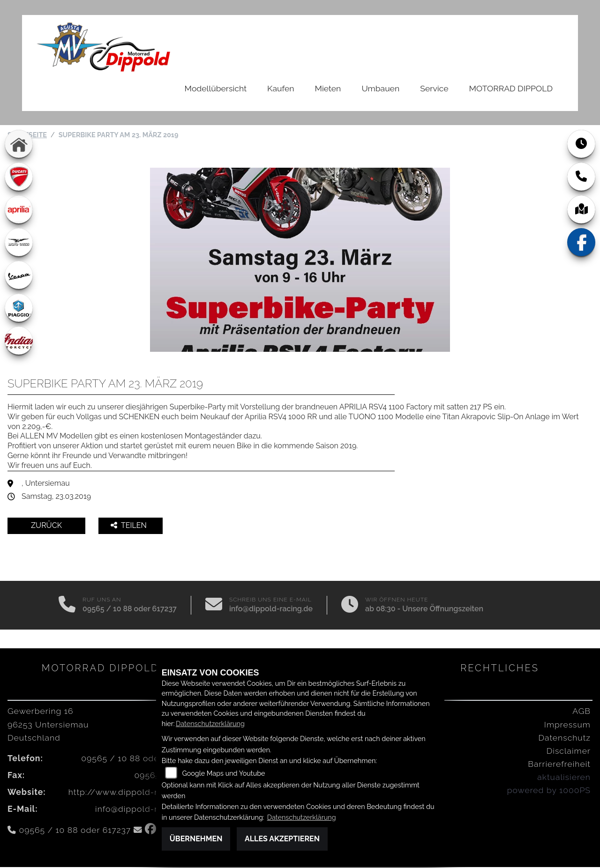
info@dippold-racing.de (271, 610)
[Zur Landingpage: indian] (19, 341)
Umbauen (380, 88)
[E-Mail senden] (214, 606)
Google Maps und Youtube (223, 773)
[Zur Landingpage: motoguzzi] (19, 243)
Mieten (328, 88)
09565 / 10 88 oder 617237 (130, 610)
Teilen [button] (130, 526)
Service (434, 88)
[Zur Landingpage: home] (19, 145)
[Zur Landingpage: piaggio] (19, 309)
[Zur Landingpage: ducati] (19, 178)
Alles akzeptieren (282, 839)
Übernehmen (196, 839)
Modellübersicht (216, 88)
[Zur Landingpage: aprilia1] (19, 210)
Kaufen (281, 88)
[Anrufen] (67, 606)
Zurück (46, 526)
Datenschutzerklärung (210, 723)
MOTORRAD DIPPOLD (511, 88)
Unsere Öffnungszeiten (443, 610)
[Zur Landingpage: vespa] (19, 276)
